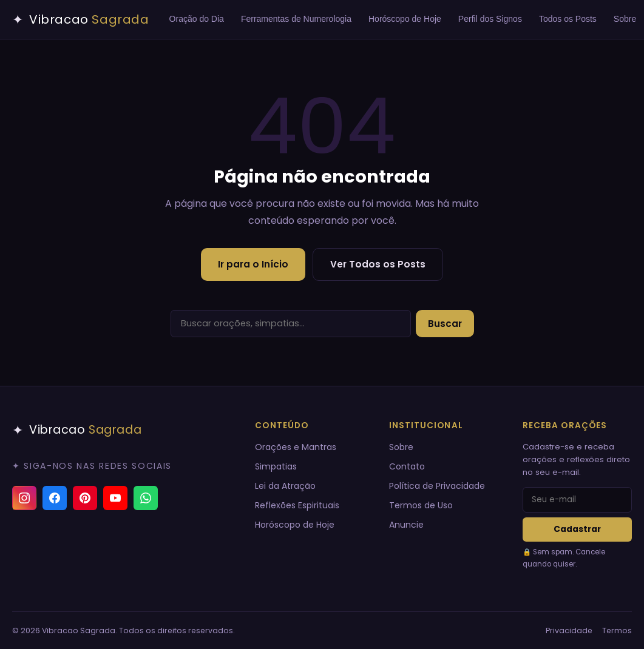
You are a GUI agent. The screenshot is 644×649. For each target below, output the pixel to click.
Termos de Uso (421, 505)
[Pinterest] (85, 498)
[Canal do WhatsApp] (146, 498)
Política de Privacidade (437, 486)
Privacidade (569, 631)
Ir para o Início (253, 264)
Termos (617, 631)
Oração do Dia (197, 19)
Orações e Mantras (296, 447)
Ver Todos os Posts (378, 264)
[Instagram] (24, 498)
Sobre (401, 447)
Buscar (445, 324)
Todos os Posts (568, 19)
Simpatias (276, 466)
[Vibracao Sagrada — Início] (81, 19)
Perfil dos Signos (490, 19)
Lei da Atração (285, 486)
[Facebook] (55, 498)
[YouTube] (115, 498)
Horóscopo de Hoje (405, 19)
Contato (407, 466)
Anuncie (406, 525)
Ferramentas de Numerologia (296, 19)
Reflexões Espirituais (297, 505)
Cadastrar (577, 529)
